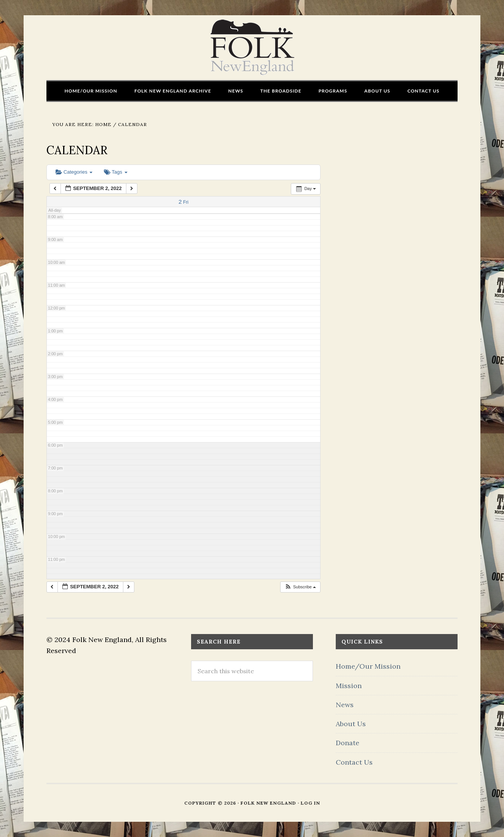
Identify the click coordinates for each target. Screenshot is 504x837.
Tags (116, 172)
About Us (351, 724)
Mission (349, 686)
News (345, 705)
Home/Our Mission (368, 666)
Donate (348, 743)
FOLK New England (252, 48)
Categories (74, 172)
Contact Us (354, 762)
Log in (310, 803)
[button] (300, 587)
